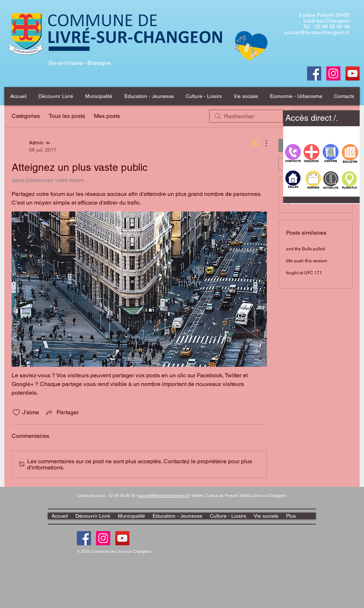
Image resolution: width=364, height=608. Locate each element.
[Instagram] (103, 538)
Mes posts (107, 116)
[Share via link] (62, 412)
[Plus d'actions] (262, 143)
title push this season (307, 261)
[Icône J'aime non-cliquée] (16, 412)
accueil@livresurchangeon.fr (317, 32)
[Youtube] (353, 73)
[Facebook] (314, 73)
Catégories (26, 116)
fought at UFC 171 (304, 273)
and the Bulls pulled (306, 249)
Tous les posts (67, 116)
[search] (246, 116)
